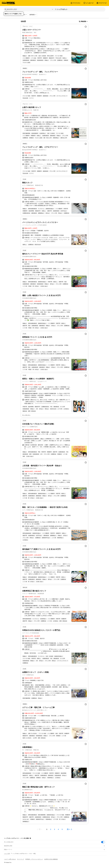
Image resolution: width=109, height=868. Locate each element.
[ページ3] (54, 829)
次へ (69, 829)
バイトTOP (7, 854)
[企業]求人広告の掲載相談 (51, 859)
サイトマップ (21, 859)
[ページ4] (58, 829)
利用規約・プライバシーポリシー (34, 859)
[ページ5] (62, 829)
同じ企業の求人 (26, 415)
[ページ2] (51, 829)
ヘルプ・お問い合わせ (10, 859)
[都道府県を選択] (29, 9)
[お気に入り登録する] (86, 27)
